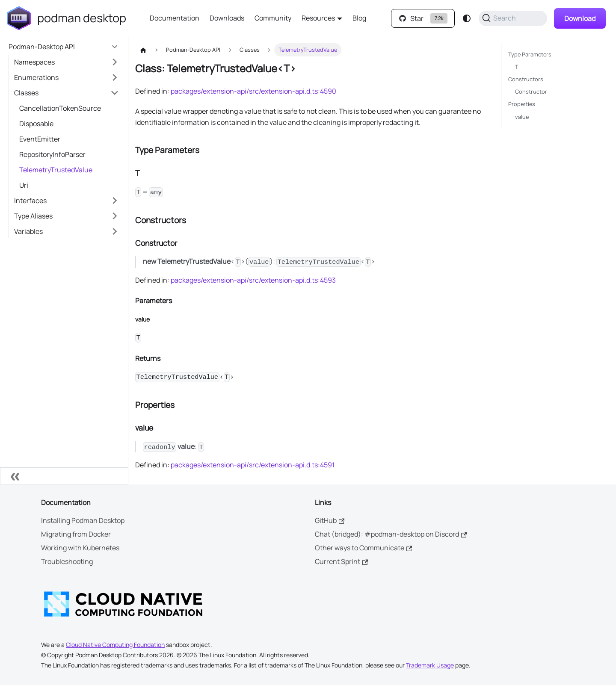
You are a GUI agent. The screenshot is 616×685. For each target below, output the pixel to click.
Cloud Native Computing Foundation (115, 645)
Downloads (227, 18)
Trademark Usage (430, 665)
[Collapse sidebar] (64, 476)
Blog (359, 18)
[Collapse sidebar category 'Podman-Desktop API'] (115, 47)
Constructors (526, 79)
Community (273, 18)
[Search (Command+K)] (513, 18)
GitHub (330, 520)
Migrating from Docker (76, 534)
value (522, 117)
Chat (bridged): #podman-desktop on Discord (391, 534)
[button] (67, 62)
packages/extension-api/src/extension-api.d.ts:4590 (253, 91)
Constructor (531, 92)
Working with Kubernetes (80, 548)
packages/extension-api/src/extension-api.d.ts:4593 (253, 280)
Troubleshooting (67, 561)
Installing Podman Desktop (83, 520)
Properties (522, 104)
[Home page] (143, 50)
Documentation (175, 18)
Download (580, 18)
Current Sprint (341, 561)
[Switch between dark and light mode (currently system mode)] (467, 18)
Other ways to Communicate (363, 548)
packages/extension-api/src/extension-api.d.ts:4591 (253, 465)
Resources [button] (318, 18)
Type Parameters (530, 54)
